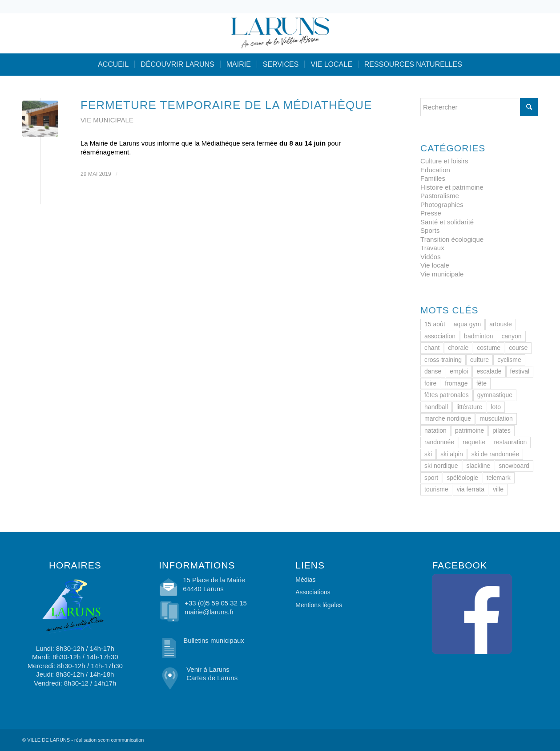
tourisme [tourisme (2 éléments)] (436, 489)
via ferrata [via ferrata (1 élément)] (471, 489)
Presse (431, 213)
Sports (430, 230)
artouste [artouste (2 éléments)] (501, 324)
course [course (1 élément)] (518, 348)
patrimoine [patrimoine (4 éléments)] (469, 430)
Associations (313, 592)
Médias (305, 580)
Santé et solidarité (447, 222)
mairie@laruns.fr (209, 612)
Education (435, 170)
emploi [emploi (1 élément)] (459, 371)
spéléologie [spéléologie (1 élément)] (462, 478)
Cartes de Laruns (212, 678)
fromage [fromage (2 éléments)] (456, 383)
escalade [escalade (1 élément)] (489, 371)
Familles (433, 178)
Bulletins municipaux (214, 640)
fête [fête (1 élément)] (481, 383)
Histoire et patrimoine (452, 187)
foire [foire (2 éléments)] (430, 383)
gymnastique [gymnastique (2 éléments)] (495, 395)
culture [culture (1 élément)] (479, 360)
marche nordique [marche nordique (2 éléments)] (448, 418)
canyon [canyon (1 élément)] (512, 336)
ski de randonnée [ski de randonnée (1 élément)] (495, 454)
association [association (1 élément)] (440, 336)
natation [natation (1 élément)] (435, 430)
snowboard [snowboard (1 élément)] (514, 466)
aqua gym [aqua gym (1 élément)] (467, 324)
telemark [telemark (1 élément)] (499, 478)
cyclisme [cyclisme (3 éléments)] (509, 360)
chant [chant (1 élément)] (432, 348)
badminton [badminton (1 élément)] (478, 336)
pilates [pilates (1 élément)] (501, 430)
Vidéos (431, 257)
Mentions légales (319, 605)
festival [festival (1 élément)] (520, 371)
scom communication (121, 740)
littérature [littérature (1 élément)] (469, 407)
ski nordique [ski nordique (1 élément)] (441, 466)
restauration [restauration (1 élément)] (510, 442)
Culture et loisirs (444, 161)
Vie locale (435, 265)
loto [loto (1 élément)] (496, 407)
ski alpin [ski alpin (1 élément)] (452, 454)
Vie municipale (107, 120)
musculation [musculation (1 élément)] (496, 418)
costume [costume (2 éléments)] (489, 348)
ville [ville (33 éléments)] (498, 489)
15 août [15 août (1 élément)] (435, 324)
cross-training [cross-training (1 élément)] (443, 360)
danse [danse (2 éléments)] (433, 371)
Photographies (442, 205)
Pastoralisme (440, 196)
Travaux (432, 248)
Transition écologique (452, 239)
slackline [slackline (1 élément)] (479, 466)
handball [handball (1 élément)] (436, 407)
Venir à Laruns (208, 669)
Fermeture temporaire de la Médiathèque (226, 105)
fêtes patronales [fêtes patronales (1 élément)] (447, 395)
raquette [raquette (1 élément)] (474, 442)
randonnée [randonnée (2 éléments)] (439, 442)
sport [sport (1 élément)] (431, 478)
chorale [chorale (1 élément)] (458, 348)
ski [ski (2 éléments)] (428, 454)
